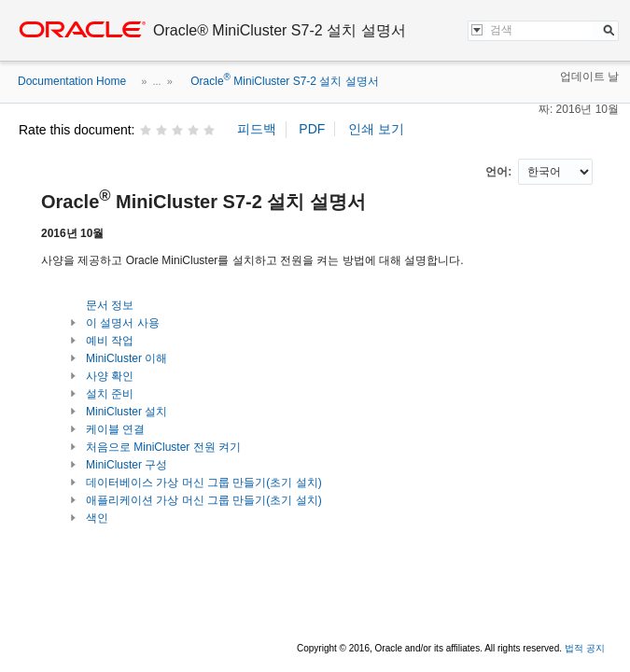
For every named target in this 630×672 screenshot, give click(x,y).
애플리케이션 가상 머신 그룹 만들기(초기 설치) (204, 500)
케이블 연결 (115, 429)
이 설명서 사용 (123, 323)
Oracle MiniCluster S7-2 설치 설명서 (283, 81)
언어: (500, 172)
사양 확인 (110, 376)
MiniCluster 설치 (126, 412)
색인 (97, 518)
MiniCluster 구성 (126, 465)
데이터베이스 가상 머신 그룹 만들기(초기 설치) (204, 483)
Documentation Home (72, 81)
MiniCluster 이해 (126, 358)
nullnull (555, 172)
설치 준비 (110, 394)
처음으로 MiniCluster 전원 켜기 (163, 447)
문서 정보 (110, 305)
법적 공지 (585, 648)
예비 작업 (110, 341)
